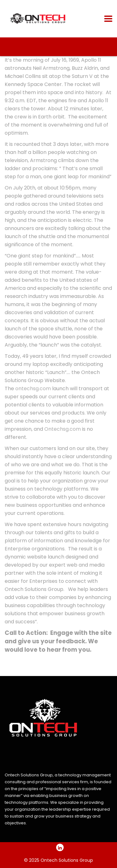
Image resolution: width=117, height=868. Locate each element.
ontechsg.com (33, 388)
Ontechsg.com (63, 429)
